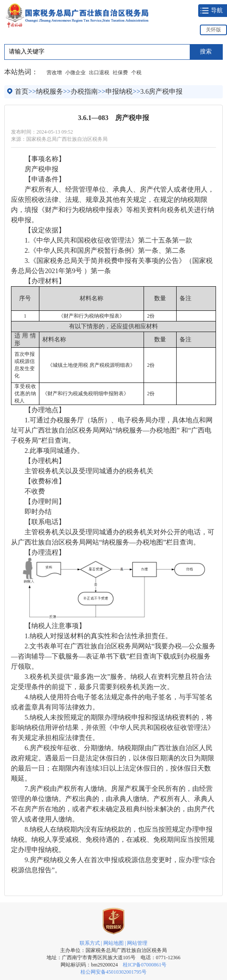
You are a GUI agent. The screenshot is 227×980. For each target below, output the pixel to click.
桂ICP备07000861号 (145, 965)
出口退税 (99, 73)
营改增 (54, 73)
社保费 (120, 73)
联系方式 (90, 943)
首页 (22, 91)
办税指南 (84, 91)
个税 (136, 73)
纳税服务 (50, 91)
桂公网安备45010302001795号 (113, 972)
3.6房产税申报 (161, 91)
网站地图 (113, 943)
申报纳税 (119, 91)
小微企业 (75, 73)
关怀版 (213, 30)
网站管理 (137, 943)
